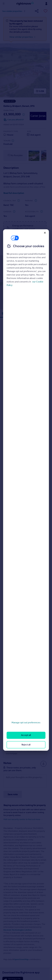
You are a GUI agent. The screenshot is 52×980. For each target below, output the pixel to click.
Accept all (26, 735)
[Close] (45, 233)
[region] (26, 490)
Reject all (26, 745)
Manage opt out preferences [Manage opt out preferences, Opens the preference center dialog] (26, 722)
